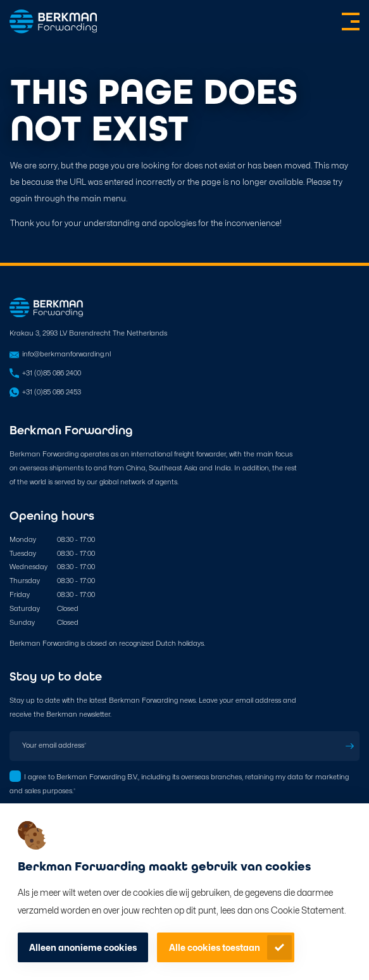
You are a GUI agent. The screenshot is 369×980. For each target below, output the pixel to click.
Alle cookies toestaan (215, 947)
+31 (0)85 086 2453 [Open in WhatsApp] (52, 392)
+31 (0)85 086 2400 (52, 373)
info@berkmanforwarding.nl (66, 354)
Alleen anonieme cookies (83, 947)
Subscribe (350, 746)
